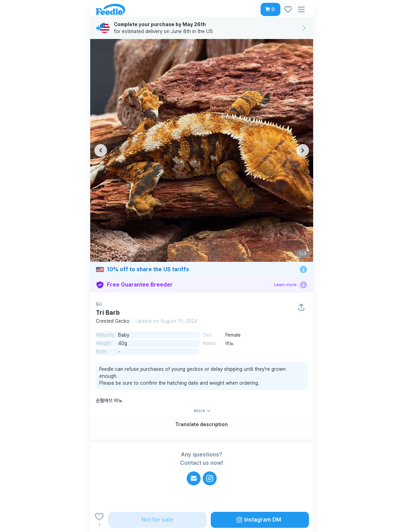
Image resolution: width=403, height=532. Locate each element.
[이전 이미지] (101, 150)
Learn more (285, 285)
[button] (270, 9)
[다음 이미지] (303, 150)
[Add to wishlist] (99, 520)
